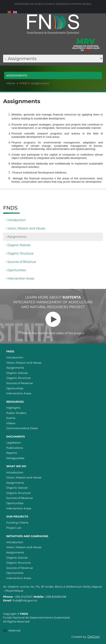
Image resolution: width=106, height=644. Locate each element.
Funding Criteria (17, 523)
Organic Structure (20, 253)
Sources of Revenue (22, 262)
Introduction (16, 220)
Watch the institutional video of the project (53, 323)
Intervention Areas (21, 278)
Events (11, 418)
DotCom (94, 637)
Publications (15, 448)
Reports (12, 453)
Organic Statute (19, 245)
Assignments (17, 237)
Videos (11, 423)
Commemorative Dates (22, 428)
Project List (14, 528)
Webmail (14, 630)
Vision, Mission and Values (26, 228)
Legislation (14, 443)
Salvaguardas (15, 458)
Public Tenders (16, 413)
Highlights (13, 408)
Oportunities (17, 270)
